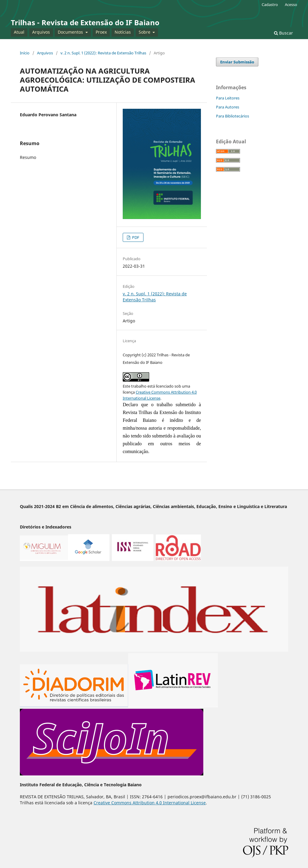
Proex (101, 32)
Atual (19, 32)
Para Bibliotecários (233, 116)
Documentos (71, 32)
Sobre (145, 32)
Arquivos (41, 32)
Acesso (291, 5)
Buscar (283, 33)
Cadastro (270, 5)
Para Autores (228, 107)
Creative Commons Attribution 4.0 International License (150, 803)
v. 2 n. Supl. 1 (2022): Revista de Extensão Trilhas (103, 53)
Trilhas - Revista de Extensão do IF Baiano (85, 22)
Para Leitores (228, 98)
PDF (135, 237)
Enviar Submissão (237, 62)
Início (25, 53)
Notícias (123, 32)
